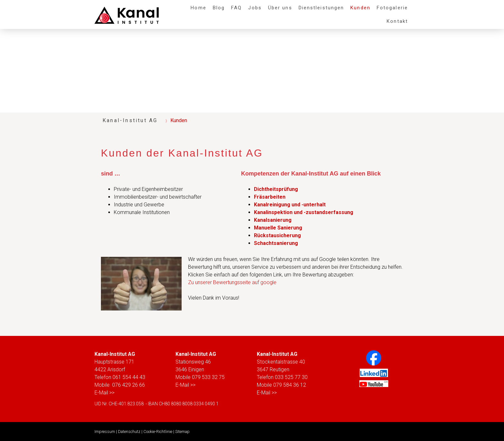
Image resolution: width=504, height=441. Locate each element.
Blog (219, 8)
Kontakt (397, 21)
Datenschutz (129, 432)
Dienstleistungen (321, 8)
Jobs (255, 8)
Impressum (105, 432)
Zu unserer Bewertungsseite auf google (232, 282)
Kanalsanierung (273, 220)
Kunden (360, 8)
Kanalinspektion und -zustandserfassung (304, 212)
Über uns (280, 8)
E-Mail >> (104, 393)
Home (198, 8)
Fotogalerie (392, 8)
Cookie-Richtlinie (158, 432)
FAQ (236, 8)
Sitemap (182, 432)
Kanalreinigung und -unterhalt (290, 205)
